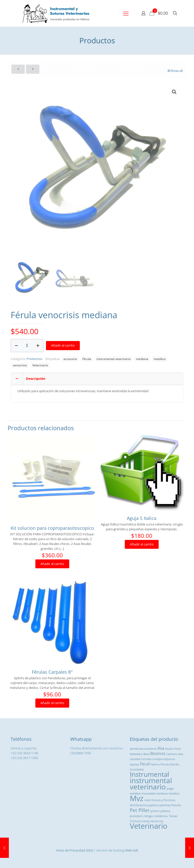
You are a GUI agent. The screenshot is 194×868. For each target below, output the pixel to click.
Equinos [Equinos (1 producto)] (170, 759)
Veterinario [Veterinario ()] (149, 826)
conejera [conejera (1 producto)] (158, 759)
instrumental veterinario (114, 359)
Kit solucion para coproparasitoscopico (52, 528)
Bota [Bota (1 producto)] (147, 754)
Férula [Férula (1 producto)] (165, 764)
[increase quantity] (38, 346)
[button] (175, 92)
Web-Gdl (131, 850)
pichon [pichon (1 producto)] (155, 811)
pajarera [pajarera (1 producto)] (153, 805)
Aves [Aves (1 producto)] (178, 749)
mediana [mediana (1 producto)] (162, 794)
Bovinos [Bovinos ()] (158, 753)
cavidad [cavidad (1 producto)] (135, 759)
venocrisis (20, 365)
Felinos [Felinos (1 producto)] (155, 764)
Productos (34, 359)
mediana (142, 359)
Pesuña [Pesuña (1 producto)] (176, 805)
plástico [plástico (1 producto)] (165, 811)
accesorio (70, 359)
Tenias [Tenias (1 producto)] (173, 816)
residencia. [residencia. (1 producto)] (161, 816)
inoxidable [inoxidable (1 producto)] (137, 769)
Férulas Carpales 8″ (52, 672)
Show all (175, 71)
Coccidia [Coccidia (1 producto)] (146, 759)
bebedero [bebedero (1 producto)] (136, 754)
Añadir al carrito (63, 345)
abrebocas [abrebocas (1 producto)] (137, 749)
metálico (160, 359)
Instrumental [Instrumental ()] (150, 774)
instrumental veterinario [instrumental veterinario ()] (151, 784)
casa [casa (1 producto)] (180, 754)
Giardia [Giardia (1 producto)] (174, 764)
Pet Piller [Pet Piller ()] (140, 810)
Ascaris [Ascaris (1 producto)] (169, 749)
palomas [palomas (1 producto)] (165, 805)
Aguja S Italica (142, 518)
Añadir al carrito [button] (52, 564)
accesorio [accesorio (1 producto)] (150, 749)
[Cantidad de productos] (27, 346)
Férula (87, 359)
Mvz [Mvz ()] (137, 798)
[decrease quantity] (16, 346)
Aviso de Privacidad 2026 (75, 850)
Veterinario (40, 365)
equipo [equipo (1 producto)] (135, 764)
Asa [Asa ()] (161, 748)
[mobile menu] (126, 13)
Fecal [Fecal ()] (145, 764)
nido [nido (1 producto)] (147, 800)
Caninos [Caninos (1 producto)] (172, 754)
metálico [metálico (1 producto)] (174, 794)
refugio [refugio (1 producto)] (149, 816)
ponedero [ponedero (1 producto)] (136, 816)
